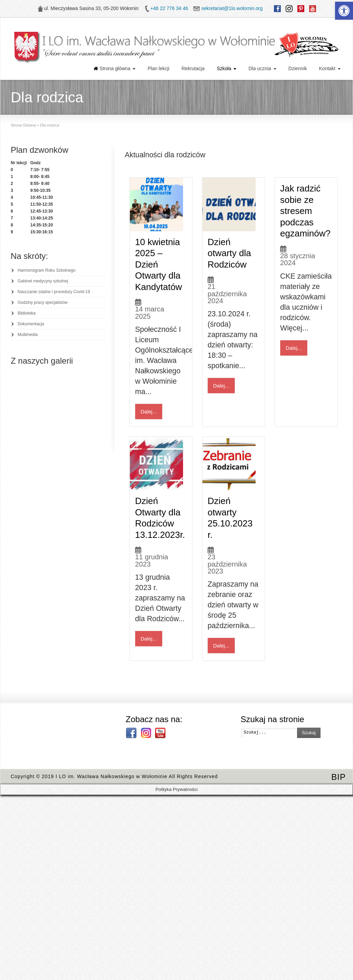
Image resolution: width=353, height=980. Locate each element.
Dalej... (149, 414)
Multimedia (28, 335)
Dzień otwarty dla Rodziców (229, 256)
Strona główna (112, 68)
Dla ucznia (260, 68)
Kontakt (327, 68)
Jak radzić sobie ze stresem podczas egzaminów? (305, 211)
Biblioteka (27, 313)
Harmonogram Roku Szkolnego (46, 270)
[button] (344, 11)
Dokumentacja (31, 324)
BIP (338, 783)
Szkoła (224, 68)
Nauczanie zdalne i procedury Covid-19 (54, 292)
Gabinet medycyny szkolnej (43, 281)
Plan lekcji (158, 68)
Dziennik (298, 68)
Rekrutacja (193, 68)
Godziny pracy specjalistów (43, 302)
